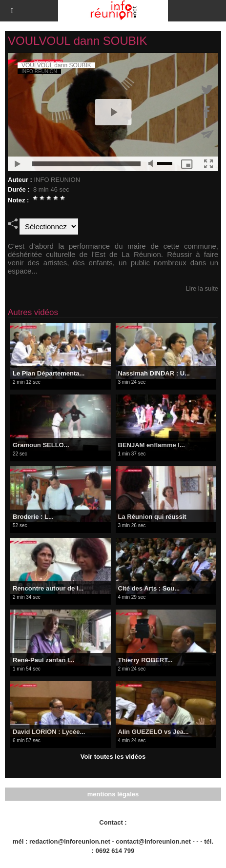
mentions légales (113, 794)
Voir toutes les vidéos (113, 757)
